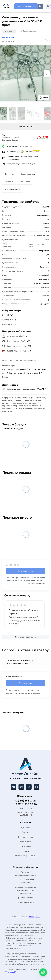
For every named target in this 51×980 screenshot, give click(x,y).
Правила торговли (26, 898)
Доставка (9, 182)
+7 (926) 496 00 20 (26, 804)
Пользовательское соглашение (26, 881)
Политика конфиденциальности (26, 874)
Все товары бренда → (13, 429)
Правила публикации (37, 583)
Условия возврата (13, 189)
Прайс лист (26, 842)
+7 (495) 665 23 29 (25, 801)
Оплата (26, 832)
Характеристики (28, 174)
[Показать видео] (44, 98)
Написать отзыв (26, 571)
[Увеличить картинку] (26, 73)
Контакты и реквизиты (26, 856)
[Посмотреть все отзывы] (26, 637)
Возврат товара (26, 837)
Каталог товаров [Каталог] (24, 6)
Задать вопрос (26, 683)
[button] (20, 99)
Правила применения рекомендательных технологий (26, 890)
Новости (26, 851)
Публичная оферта (26, 902)
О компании (26, 846)
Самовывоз (25, 182)
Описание (9, 174)
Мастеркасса (35, 917)
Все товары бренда (10, 140)
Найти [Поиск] (40, 6)
